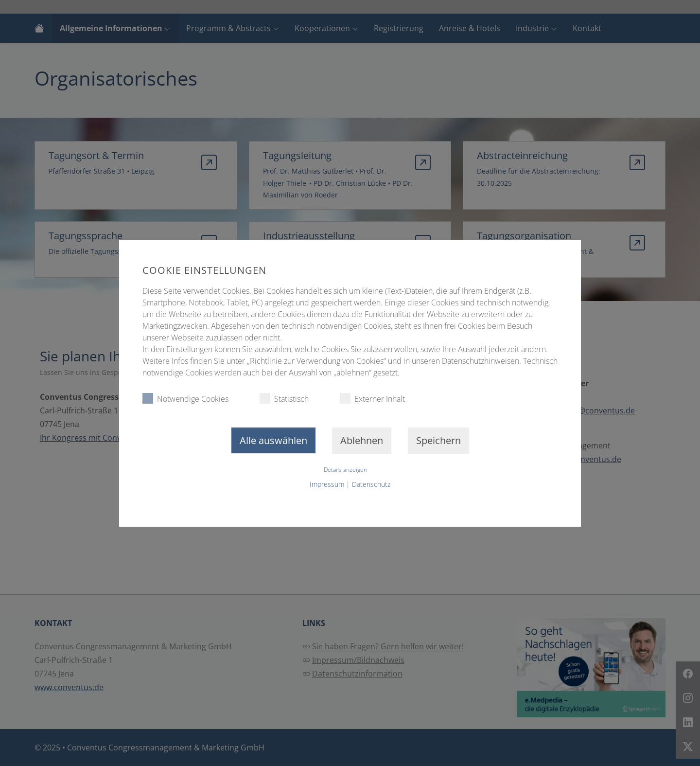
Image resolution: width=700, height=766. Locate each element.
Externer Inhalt (372, 399)
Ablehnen (362, 440)
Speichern (438, 440)
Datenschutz (371, 484)
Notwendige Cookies (185, 399)
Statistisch (284, 399)
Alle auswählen (273, 440)
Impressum (327, 484)
